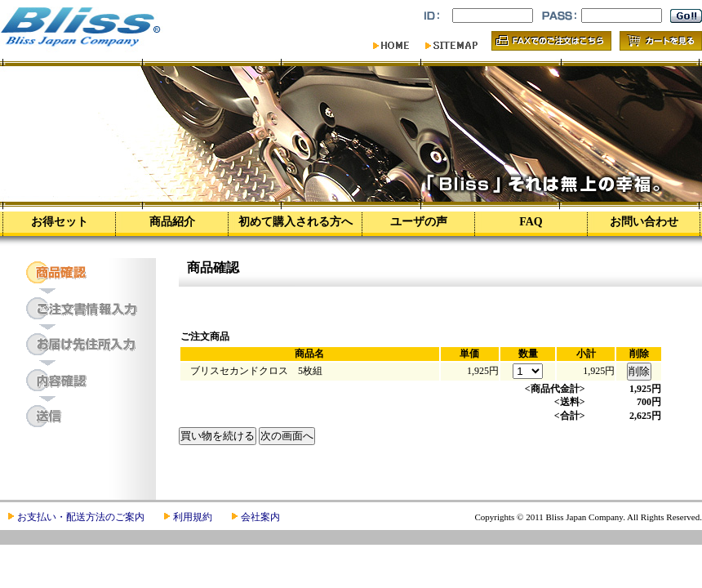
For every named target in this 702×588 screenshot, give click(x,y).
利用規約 (193, 517)
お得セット (60, 222)
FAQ (531, 222)
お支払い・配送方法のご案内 (81, 517)
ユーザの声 (419, 222)
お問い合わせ (644, 222)
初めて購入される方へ (295, 222)
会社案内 (260, 517)
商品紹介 (172, 222)
